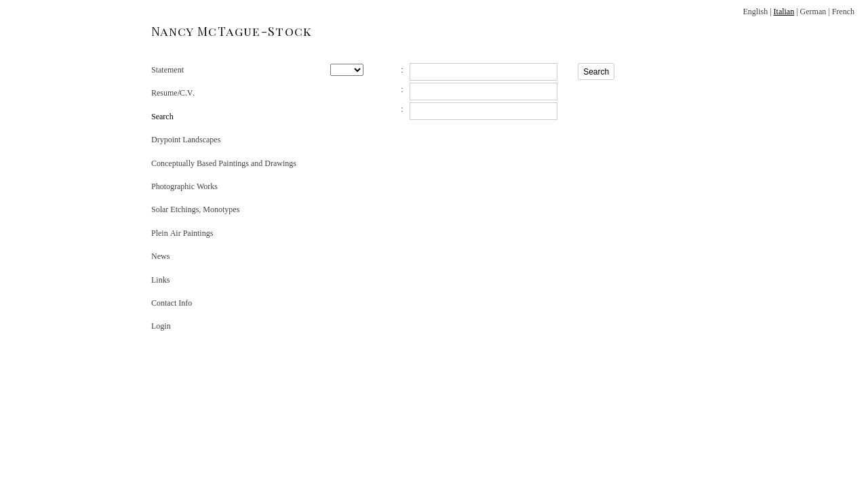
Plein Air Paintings (182, 233)
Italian (784, 12)
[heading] (185, 32)
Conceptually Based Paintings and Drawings (224, 163)
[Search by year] (347, 70)
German (813, 12)
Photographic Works (184, 186)
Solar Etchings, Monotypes (195, 209)
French (843, 12)
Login (161, 326)
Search (162, 117)
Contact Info (172, 303)
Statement (167, 70)
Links (160, 280)
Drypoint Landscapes (186, 140)
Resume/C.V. (173, 93)
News (160, 256)
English (755, 12)
